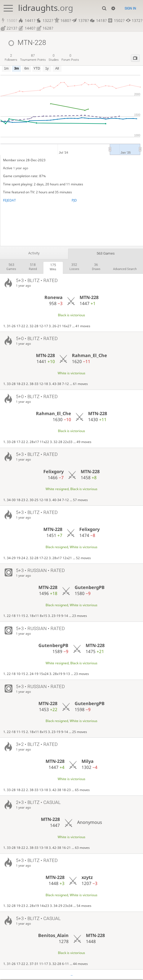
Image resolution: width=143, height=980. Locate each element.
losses (74, 267)
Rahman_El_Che (89, 356)
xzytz (87, 878)
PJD (74, 200)
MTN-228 (89, 298)
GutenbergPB (90, 588)
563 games (106, 253)
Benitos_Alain (53, 936)
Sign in (130, 8)
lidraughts (46, 8)
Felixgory (54, 472)
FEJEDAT (9, 200)
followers (11, 58)
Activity (34, 253)
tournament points (33, 58)
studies (54, 58)
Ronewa (54, 298)
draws (96, 267)
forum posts (70, 58)
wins (53, 268)
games (11, 267)
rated (33, 267)
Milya (88, 762)
